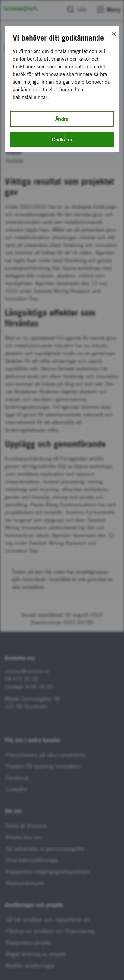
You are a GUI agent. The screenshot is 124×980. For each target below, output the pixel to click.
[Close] (114, 34)
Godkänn (62, 140)
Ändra (62, 119)
